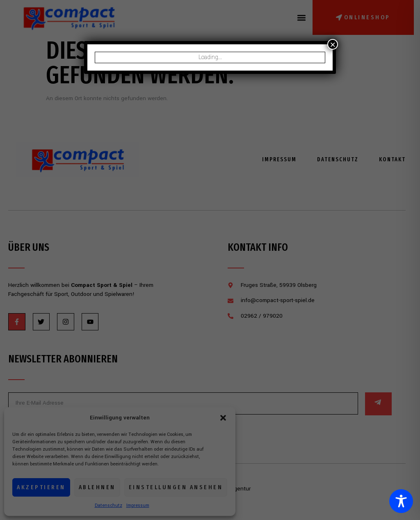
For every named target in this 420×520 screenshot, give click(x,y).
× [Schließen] (333, 44)
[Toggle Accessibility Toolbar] (401, 501)
